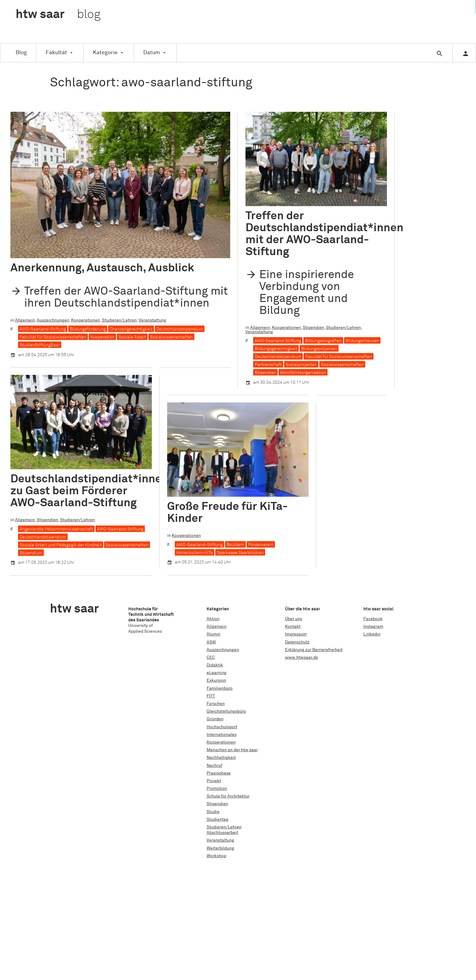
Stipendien (313, 327)
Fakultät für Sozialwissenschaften (53, 337)
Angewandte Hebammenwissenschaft (56, 529)
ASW (211, 642)
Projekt (214, 781)
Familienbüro (220, 688)
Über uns (294, 619)
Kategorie (105, 53)
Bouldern (235, 545)
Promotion (217, 789)
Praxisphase (219, 773)
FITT (211, 696)
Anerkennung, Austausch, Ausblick (102, 268)
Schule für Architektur (228, 796)
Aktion (213, 619)
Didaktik (215, 665)
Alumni (214, 634)
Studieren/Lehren (119, 320)
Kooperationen (86, 320)
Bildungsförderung (88, 329)
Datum (152, 53)
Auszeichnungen (53, 320)
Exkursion (216, 680)
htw (58, 15)
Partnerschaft (268, 365)
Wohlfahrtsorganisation (303, 373)
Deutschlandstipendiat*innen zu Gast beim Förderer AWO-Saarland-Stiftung (89, 491)
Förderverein (261, 545)
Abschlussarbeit (222, 833)
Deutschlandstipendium (180, 329)
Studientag (217, 820)
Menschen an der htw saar (232, 750)
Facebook (373, 619)
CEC (211, 658)
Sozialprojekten (301, 365)
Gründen (215, 719)
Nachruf (214, 766)
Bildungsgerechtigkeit (276, 349)
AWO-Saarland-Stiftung (43, 329)
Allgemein (25, 320)
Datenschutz (297, 642)
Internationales (222, 735)
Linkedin (372, 634)
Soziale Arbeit (132, 337)
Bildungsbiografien (323, 341)
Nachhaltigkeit (221, 758)
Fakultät (56, 53)
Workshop (216, 856)
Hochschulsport (222, 727)
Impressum (296, 634)
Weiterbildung (220, 848)
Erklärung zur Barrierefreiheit (314, 650)
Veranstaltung (152, 320)
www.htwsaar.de (302, 658)
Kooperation (102, 337)
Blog (21, 53)
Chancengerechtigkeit (131, 329)
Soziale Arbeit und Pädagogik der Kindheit (61, 545)
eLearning (217, 673)
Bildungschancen (362, 341)
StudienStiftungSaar (40, 345)
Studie (213, 812)
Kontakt (293, 627)
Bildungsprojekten (319, 349)
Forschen (216, 704)
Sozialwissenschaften (171, 337)
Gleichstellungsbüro (226, 711)
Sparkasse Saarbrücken (240, 552)
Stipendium (31, 553)
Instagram (373, 627)
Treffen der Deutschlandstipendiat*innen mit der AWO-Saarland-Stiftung (324, 234)
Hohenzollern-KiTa (195, 552)
